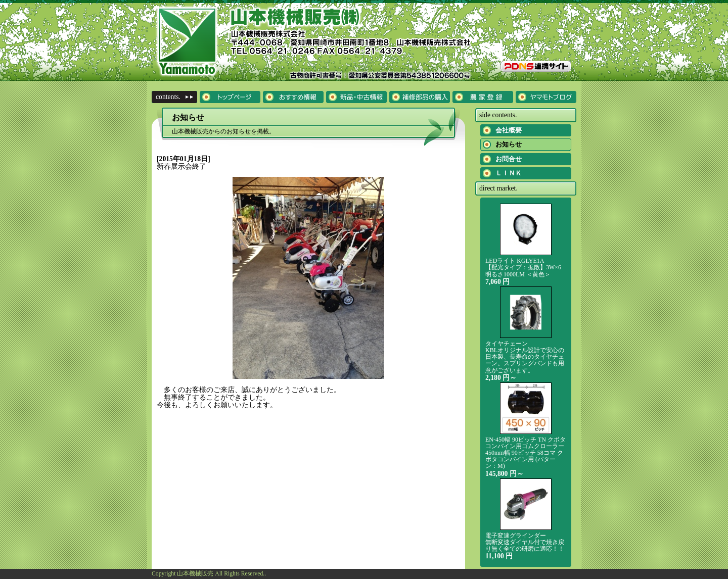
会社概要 (509, 130)
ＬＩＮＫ (509, 173)
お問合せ (509, 159)
